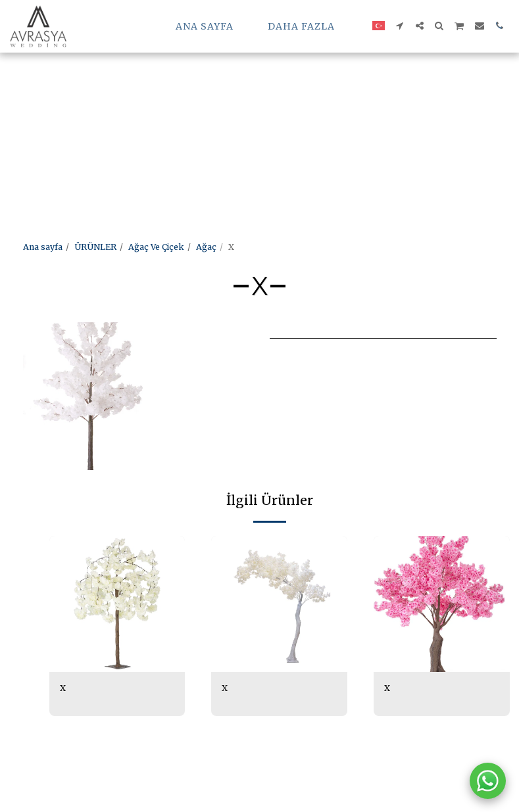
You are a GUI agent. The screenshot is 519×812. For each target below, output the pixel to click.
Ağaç (206, 247)
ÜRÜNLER (95, 247)
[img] (117, 604)
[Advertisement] (247, 92)
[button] (400, 26)
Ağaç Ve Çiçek (156, 247)
